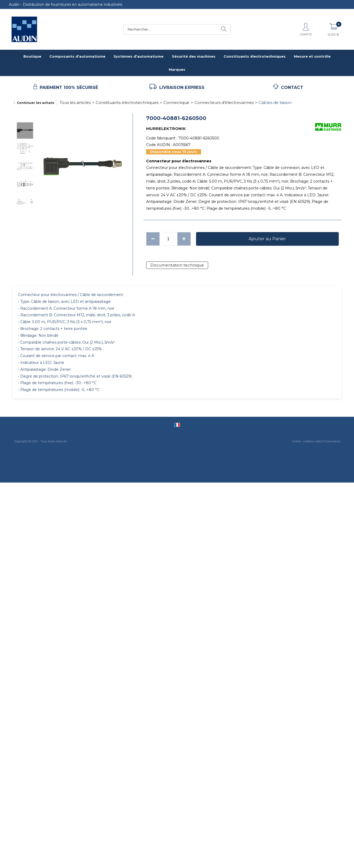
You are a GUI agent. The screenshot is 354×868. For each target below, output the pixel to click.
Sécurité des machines (194, 56)
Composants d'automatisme (77, 56)
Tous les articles (75, 102)
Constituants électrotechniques (255, 56)
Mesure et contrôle (312, 56)
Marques (177, 69)
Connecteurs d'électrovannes (224, 102)
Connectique (176, 102)
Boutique (32, 56)
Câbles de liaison (275, 102)
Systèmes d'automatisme (138, 56)
